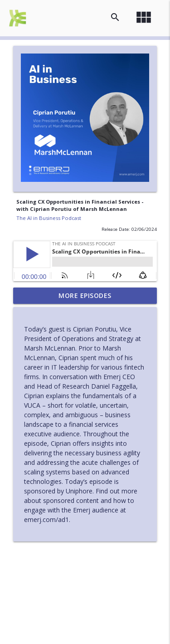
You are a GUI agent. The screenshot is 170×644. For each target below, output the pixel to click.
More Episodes (85, 295)
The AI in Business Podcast (49, 218)
